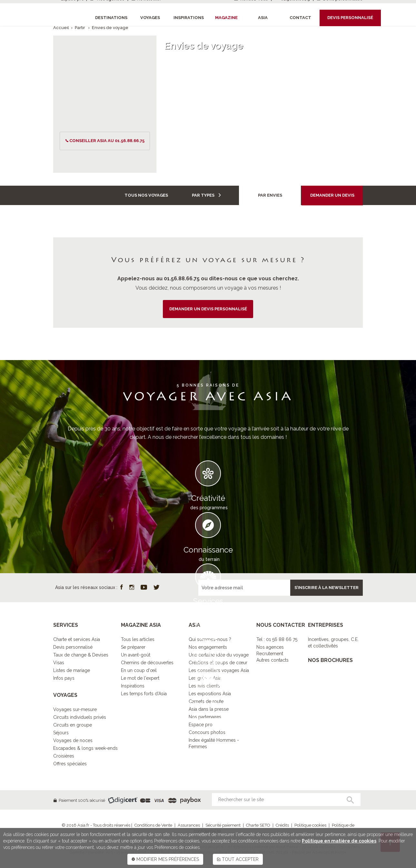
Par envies (270, 195)
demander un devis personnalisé (208, 309)
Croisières (64, 756)
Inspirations (133, 686)
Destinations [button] (111, 18)
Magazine (226, 18)
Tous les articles (138, 639)
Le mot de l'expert (140, 678)
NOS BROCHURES (330, 660)
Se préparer (133, 647)
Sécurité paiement (223, 825)
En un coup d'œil (139, 670)
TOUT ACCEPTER (238, 859)
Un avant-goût (136, 655)
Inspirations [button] (189, 18)
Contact (300, 18)
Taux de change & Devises (81, 655)
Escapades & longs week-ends (85, 748)
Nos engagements (208, 647)
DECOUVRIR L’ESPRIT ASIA (208, 728)
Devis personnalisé (73, 647)
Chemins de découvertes (147, 663)
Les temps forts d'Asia (144, 694)
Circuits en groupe (73, 725)
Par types (206, 195)
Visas (59, 663)
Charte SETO (258, 825)
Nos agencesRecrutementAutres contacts (272, 654)
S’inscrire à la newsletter (327, 588)
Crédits (282, 825)
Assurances (189, 825)
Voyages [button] (150, 18)
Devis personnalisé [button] (350, 18)
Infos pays (64, 678)
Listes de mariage (72, 670)
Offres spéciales (70, 764)
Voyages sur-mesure (75, 709)
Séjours (61, 733)
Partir (80, 28)
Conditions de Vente (153, 825)
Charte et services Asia (77, 639)
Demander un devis (332, 195)
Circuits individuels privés (80, 717)
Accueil (61, 28)
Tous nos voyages (146, 195)
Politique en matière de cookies (339, 841)
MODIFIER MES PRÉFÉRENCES (165, 859)
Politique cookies (310, 825)
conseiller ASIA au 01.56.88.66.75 (107, 141)
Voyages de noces (73, 740)
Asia (263, 18)
